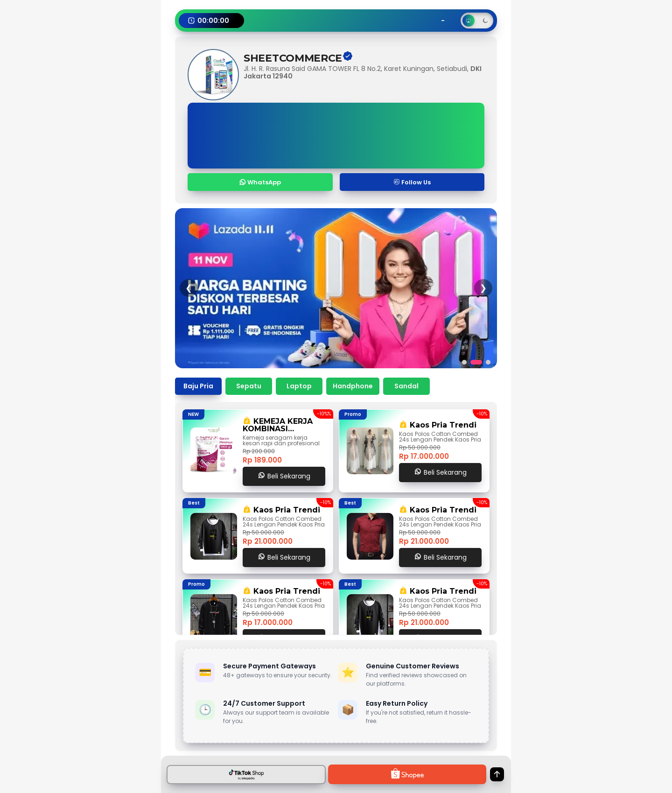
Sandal (406, 386)
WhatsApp (260, 182)
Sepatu (249, 386)
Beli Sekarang (284, 476)
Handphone (353, 386)
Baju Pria (198, 386)
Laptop (299, 386)
